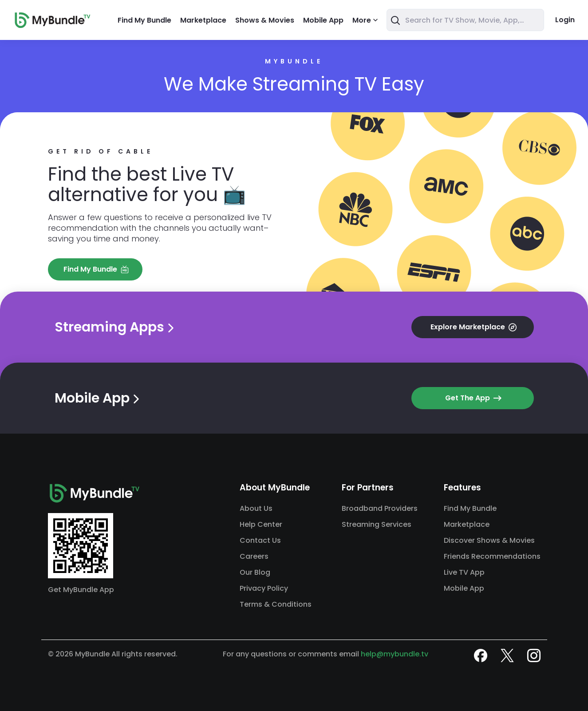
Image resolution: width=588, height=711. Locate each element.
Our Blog (255, 572)
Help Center (261, 524)
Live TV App (464, 572)
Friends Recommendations (492, 556)
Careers (254, 556)
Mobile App (323, 20)
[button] (95, 269)
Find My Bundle (144, 20)
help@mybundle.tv (395, 654)
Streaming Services (377, 524)
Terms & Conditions (276, 604)
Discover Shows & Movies (489, 540)
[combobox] (465, 20)
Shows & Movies (265, 20)
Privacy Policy (264, 588)
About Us (256, 508)
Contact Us (260, 540)
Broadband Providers (380, 508)
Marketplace (203, 20)
